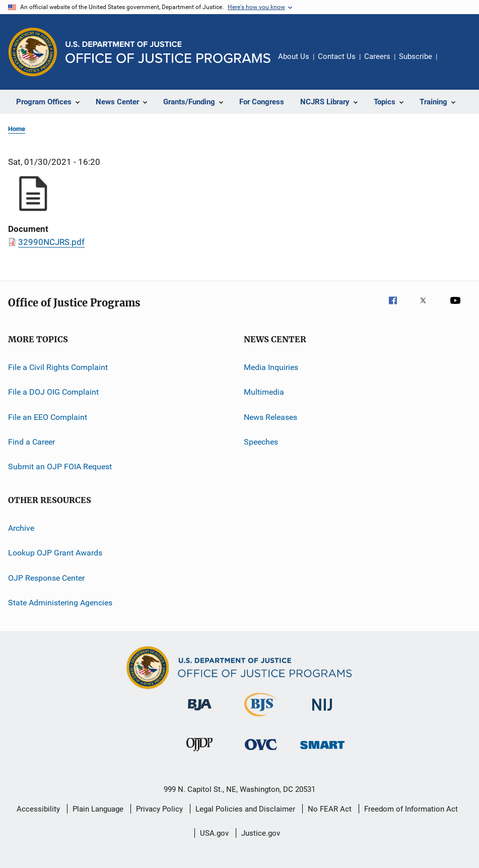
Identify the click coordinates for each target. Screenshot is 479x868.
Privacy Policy (159, 809)
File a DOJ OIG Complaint (53, 392)
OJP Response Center (46, 577)
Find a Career (31, 442)
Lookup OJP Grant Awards (55, 553)
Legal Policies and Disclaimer (245, 809)
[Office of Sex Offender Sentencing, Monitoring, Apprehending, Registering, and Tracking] (322, 751)
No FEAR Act (330, 809)
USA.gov (214, 833)
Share (453, 64)
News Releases (270, 417)
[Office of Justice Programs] (33, 52)
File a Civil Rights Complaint (58, 367)
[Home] (168, 52)
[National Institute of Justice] (322, 712)
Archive (21, 528)
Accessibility (38, 809)
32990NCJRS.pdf (51, 242)
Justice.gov (261, 833)
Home (17, 129)
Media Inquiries (271, 367)
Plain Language (98, 809)
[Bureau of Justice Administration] (200, 712)
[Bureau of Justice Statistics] (261, 718)
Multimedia (264, 392)
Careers (377, 56)
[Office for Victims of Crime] (261, 752)
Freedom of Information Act (411, 809)
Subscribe (416, 56)
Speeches (261, 442)
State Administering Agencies (60, 603)
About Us (294, 56)
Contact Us (337, 56)
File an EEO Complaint (48, 417)
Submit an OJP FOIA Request (60, 467)
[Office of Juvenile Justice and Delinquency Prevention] (199, 753)
